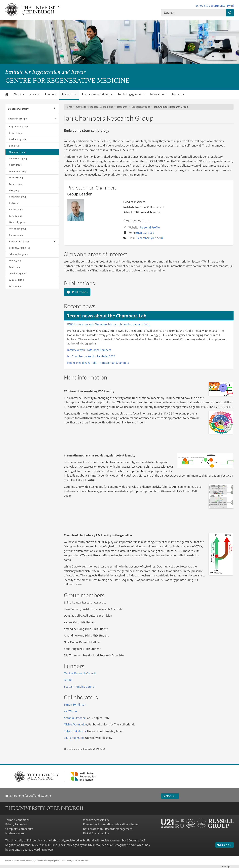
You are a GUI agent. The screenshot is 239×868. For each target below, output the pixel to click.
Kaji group (14, 203)
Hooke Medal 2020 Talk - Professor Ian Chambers (98, 363)
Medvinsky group (18, 222)
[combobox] (194, 13)
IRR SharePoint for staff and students (28, 796)
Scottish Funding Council (80, 687)
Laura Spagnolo (74, 738)
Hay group (14, 190)
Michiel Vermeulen (75, 724)
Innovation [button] (157, 94)
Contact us (170, 796)
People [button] (50, 94)
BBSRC (68, 680)
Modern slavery (15, 833)
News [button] (33, 94)
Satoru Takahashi (75, 731)
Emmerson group (18, 171)
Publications (77, 292)
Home (69, 107)
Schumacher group (19, 254)
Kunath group (16, 209)
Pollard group (16, 235)
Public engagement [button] (130, 94)
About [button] (18, 94)
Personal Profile (150, 227)
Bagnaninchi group (18, 126)
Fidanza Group (16, 178)
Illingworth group (18, 197)
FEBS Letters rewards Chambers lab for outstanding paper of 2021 (109, 324)
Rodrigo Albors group (20, 248)
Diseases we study (18, 109)
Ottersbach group (18, 229)
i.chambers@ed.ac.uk (150, 238)
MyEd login (225, 845)
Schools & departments (210, 6)
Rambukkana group (19, 241)
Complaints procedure (19, 829)
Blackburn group (17, 139)
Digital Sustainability (96, 833)
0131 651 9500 (145, 233)
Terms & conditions (17, 820)
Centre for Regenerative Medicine (95, 107)
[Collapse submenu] (56, 119)
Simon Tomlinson (75, 704)
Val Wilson (70, 711)
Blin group (14, 146)
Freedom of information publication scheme (111, 824)
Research (122, 107)
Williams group (17, 280)
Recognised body (124, 845)
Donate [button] (177, 94)
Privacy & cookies (16, 824)
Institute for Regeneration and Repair (45, 72)
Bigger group (15, 133)
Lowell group (16, 216)
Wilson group (16, 286)
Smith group (15, 261)
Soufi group (15, 267)
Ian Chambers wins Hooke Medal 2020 (91, 356)
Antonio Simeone (75, 718)
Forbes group (16, 184)
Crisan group (15, 165)
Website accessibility (96, 820)
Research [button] (68, 94)
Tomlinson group (18, 273)
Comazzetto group (18, 158)
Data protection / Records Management (108, 829)
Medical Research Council (80, 673)
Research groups (17, 118)
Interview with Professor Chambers (89, 350)
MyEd (230, 6)
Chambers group (17, 152)
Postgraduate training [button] (96, 94)
